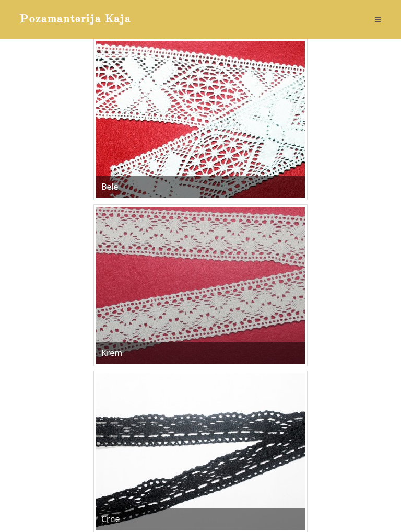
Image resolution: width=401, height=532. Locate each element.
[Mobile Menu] (378, 19)
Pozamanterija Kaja (75, 19)
